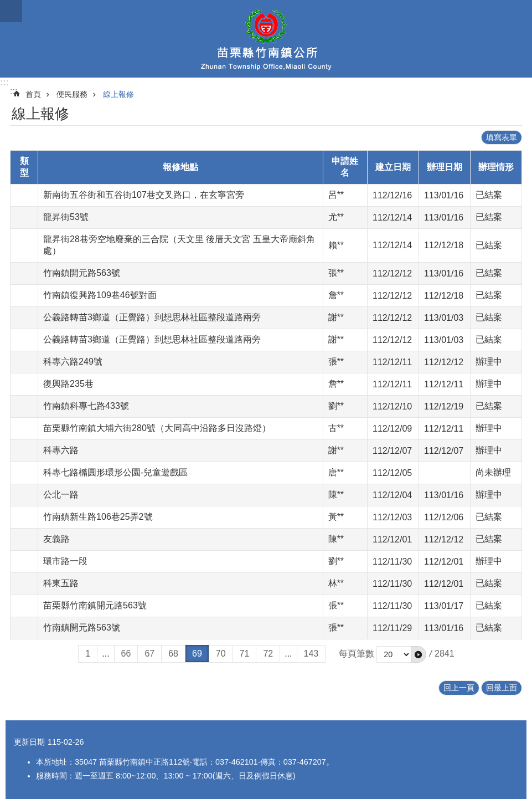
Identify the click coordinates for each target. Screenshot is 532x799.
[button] (419, 654)
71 (245, 654)
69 (197, 654)
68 (173, 654)
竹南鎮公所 (266, 39)
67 (149, 654)
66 (126, 654)
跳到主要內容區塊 (6, 6)
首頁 (33, 94)
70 (221, 654)
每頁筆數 (357, 654)
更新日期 (29, 742)
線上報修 (118, 94)
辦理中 (489, 362)
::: (4, 82)
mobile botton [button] (11, 11)
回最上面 (502, 688)
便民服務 (72, 94)
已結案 (489, 195)
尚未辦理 (493, 472)
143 (311, 654)
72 (268, 654)
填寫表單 (502, 137)
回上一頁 (459, 688)
